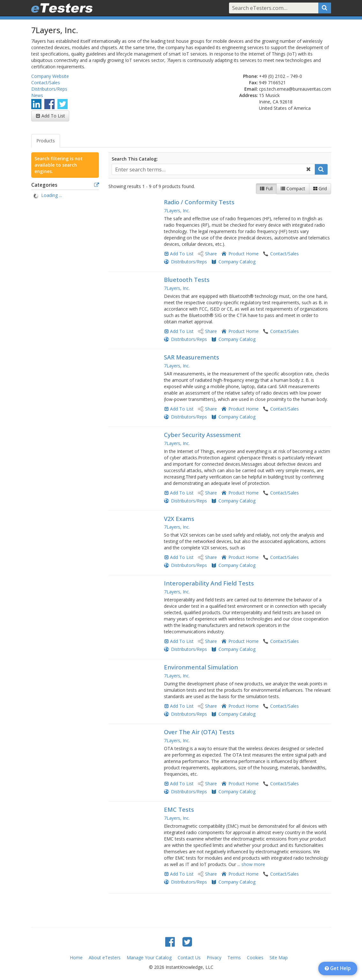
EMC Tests (179, 810)
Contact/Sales (46, 83)
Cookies (255, 957)
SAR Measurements (192, 357)
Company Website (50, 76)
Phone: (251, 76)
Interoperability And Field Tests (209, 583)
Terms (234, 957)
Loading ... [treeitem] (52, 195)
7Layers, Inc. (177, 211)
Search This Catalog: (135, 159)
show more (253, 864)
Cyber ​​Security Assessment (202, 435)
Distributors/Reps (49, 89)
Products (46, 141)
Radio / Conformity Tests (199, 202)
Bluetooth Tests (187, 280)
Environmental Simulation (201, 667)
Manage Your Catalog (149, 957)
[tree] (65, 196)
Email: (251, 89)
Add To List (53, 116)
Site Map (279, 957)
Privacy (214, 957)
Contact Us (189, 957)
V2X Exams (179, 519)
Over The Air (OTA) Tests (199, 732)
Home (76, 957)
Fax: (254, 83)
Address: (249, 95)
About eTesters (105, 957)
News (37, 95)
